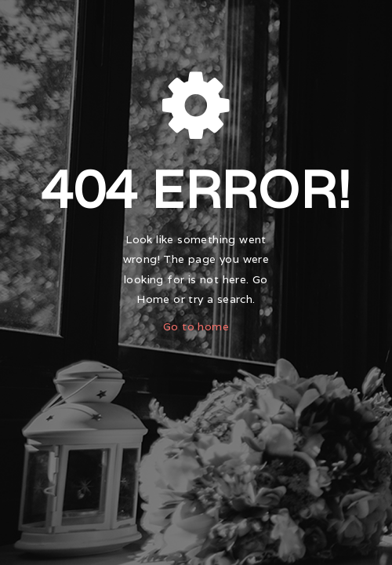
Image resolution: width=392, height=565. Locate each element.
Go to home (196, 326)
